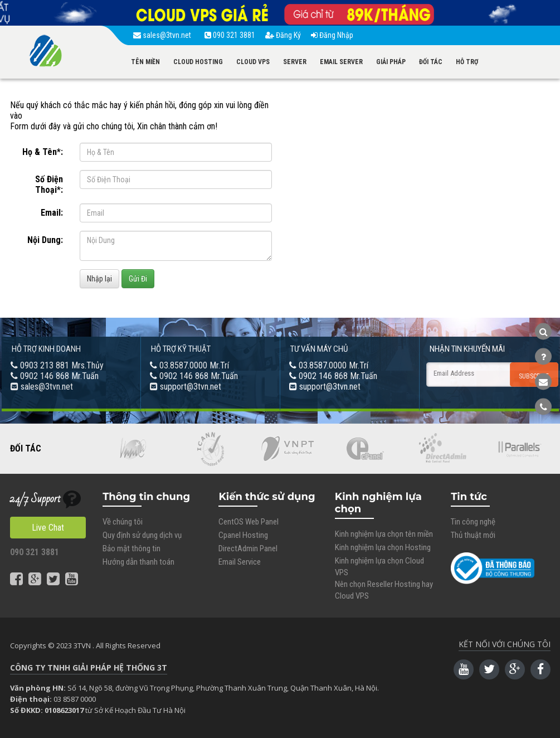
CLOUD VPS (253, 62)
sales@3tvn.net (164, 35)
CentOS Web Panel (249, 522)
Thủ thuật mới (473, 535)
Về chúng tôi (123, 522)
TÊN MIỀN (145, 62)
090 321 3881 (230, 35)
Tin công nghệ (473, 522)
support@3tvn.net (191, 387)
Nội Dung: (45, 240)
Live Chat (48, 528)
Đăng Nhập (332, 35)
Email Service (240, 562)
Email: (52, 213)
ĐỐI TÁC (431, 62)
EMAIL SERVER (341, 62)
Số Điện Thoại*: (49, 184)
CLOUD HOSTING (198, 62)
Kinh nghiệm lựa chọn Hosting (383, 547)
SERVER (295, 62)
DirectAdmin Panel (248, 548)
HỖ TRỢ (467, 62)
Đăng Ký (283, 35)
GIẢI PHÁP (391, 62)
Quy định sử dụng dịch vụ (142, 535)
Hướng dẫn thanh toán (138, 562)
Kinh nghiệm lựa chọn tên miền (384, 534)
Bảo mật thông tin (132, 548)
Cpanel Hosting (243, 535)
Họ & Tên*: (43, 152)
